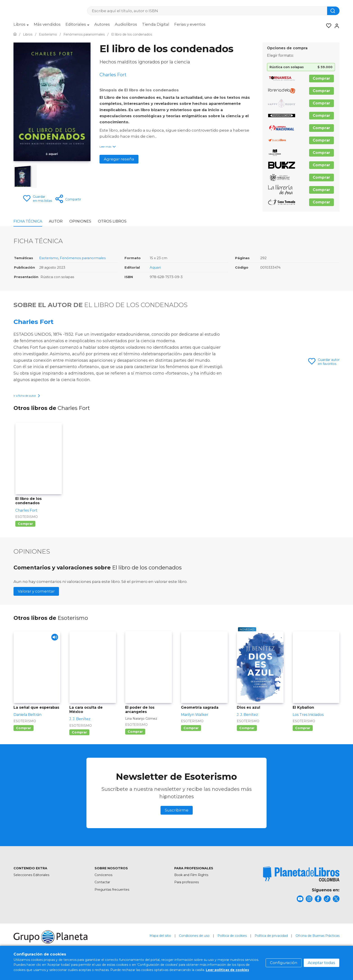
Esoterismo (49, 258)
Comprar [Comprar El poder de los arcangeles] (135, 744)
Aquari (155, 267)
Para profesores (187, 895)
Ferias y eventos (190, 24)
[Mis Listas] (327, 26)
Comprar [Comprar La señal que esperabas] (24, 741)
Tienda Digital (156, 24)
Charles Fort (34, 322)
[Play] (53, 651)
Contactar (102, 895)
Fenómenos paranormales (83, 258)
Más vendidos (47, 24)
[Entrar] (335, 26)
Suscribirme (177, 823)
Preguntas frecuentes (112, 902)
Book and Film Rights (191, 888)
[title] (301, 887)
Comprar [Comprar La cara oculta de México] (79, 745)
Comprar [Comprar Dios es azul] (247, 741)
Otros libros (112, 221)
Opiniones (80, 221)
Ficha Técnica (28, 221)
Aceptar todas (321, 963)
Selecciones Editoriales (31, 888)
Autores (102, 24)
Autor (56, 221)
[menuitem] (21, 26)
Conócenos (103, 888)
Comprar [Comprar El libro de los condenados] (25, 536)
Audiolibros (126, 24)
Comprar (321, 78)
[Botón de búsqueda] (333, 11)
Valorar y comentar (36, 604)
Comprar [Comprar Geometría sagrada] (191, 741)
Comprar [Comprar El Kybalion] (303, 741)
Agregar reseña (119, 159)
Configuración (284, 963)
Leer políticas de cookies (227, 970)
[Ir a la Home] (15, 34)
